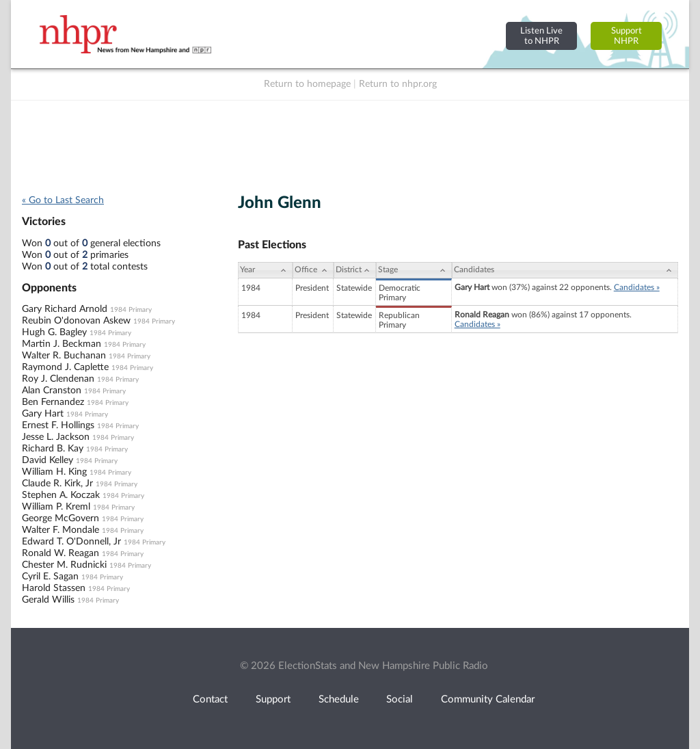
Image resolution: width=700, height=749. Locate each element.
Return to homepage (307, 84)
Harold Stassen (54, 588)
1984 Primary (131, 310)
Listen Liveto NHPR (541, 36)
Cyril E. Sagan (50, 577)
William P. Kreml (56, 507)
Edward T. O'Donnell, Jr (71, 542)
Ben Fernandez (53, 402)
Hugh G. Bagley (54, 332)
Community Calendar (488, 699)
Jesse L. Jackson (56, 437)
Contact (210, 699)
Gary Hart (43, 414)
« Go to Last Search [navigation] (63, 200)
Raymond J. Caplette (65, 367)
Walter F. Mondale (60, 530)
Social (400, 699)
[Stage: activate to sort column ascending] (414, 270)
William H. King (54, 472)
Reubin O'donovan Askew (76, 321)
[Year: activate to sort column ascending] (265, 270)
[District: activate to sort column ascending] (355, 270)
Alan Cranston (52, 391)
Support (273, 699)
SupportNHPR (627, 36)
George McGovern (60, 518)
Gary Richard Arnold (65, 309)
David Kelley (48, 460)
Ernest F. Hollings (58, 425)
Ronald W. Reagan (60, 553)
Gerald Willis (48, 600)
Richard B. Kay (53, 449)
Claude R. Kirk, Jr (57, 484)
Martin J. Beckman (62, 344)
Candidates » (637, 287)
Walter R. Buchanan (64, 356)
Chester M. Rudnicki (64, 565)
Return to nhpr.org (398, 84)
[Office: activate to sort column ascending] (313, 270)
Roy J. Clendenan (58, 379)
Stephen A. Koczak (61, 495)
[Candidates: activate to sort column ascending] (565, 270)
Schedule (339, 699)
